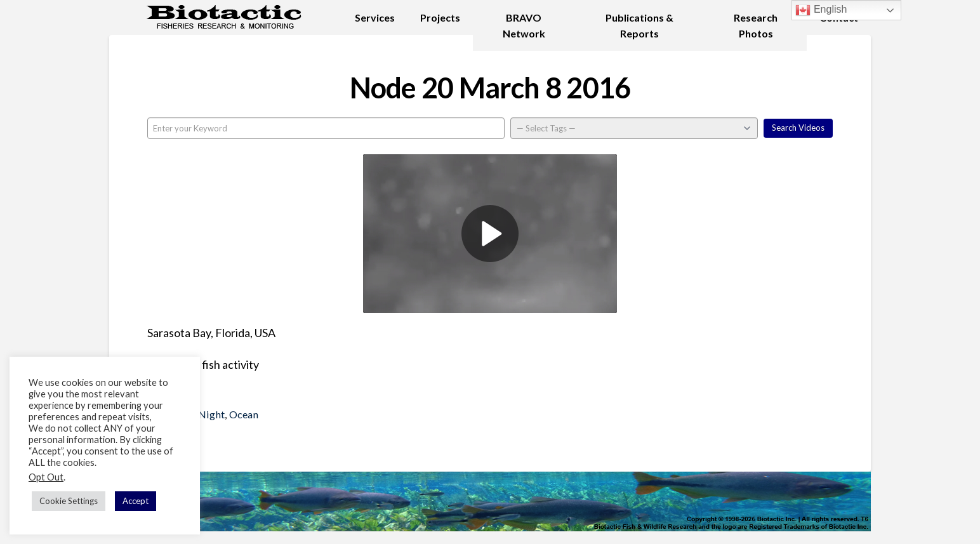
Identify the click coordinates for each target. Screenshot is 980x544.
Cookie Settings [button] (69, 501)
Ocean (244, 414)
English (821, 10)
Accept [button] (136, 501)
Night (211, 414)
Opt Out (46, 477)
